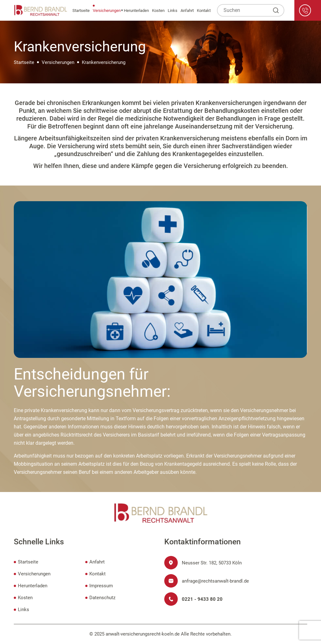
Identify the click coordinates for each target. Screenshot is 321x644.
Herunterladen (136, 10)
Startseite (81, 10)
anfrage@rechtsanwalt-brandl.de (215, 581)
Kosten (158, 10)
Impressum (101, 586)
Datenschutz (102, 598)
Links (173, 10)
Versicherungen (107, 10)
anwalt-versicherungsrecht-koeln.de (143, 634)
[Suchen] (276, 10)
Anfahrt (187, 10)
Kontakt (204, 10)
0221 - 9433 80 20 (202, 599)
